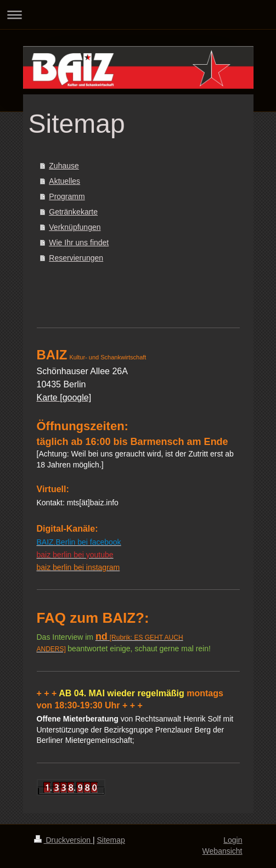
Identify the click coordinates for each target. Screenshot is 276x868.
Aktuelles (64, 181)
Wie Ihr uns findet (79, 243)
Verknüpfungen (75, 227)
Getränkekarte (73, 212)
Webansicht (223, 851)
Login (233, 840)
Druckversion (63, 840)
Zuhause (64, 166)
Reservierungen (76, 258)
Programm (67, 196)
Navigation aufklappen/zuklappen (138, 15)
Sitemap (111, 840)
